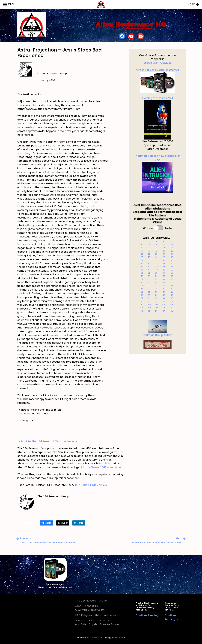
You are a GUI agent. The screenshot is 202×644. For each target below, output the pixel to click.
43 (156, 267)
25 (172, 254)
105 (172, 305)
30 (172, 257)
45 (172, 267)
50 (172, 270)
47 (149, 270)
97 (149, 301)
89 (164, 295)
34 (164, 260)
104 (164, 305)
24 (164, 254)
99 (164, 301)
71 (142, 286)
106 (142, 308)
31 (142, 260)
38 (156, 263)
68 (156, 282)
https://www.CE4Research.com (103, 467)
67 (149, 282)
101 (142, 305)
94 (164, 298)
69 (164, 282)
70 (172, 282)
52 (149, 273)
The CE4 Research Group (91, 601)
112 (149, 311)
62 (149, 279)
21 (142, 254)
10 (172, 245)
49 (164, 270)
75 (172, 286)
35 (172, 260)
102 (149, 305)
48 (156, 270)
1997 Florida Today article (91, 485)
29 (164, 257)
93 (156, 298)
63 (156, 279)
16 (142, 251)
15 (172, 248)
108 (156, 308)
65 (172, 279)
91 (142, 298)
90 (172, 295)
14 (164, 248)
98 (156, 301)
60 (172, 276)
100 (172, 301)
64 (164, 279)
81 (142, 292)
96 (142, 301)
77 (149, 289)
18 (156, 251)
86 (142, 295)
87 (149, 295)
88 (156, 295)
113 (156, 311)
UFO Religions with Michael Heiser (96, 615)
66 (142, 282)
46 (142, 270)
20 (172, 251)
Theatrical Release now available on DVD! (157, 174)
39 (164, 263)
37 (149, 263)
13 (156, 248)
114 (164, 311)
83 (156, 292)
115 (172, 311)
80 (172, 289)
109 (164, 308)
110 (172, 308)
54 (164, 273)
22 (149, 254)
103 (156, 305)
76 (142, 289)
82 (149, 292)
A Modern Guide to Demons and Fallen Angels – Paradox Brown (97, 622)
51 (142, 273)
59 (164, 276)
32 (149, 260)
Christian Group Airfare (157, 335)
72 (149, 286)
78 (156, 289)
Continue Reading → (171, 617)
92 (149, 298)
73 (156, 286)
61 (142, 279)
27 (149, 257)
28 (156, 257)
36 (142, 263)
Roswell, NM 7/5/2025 (157, 63)
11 (142, 248)
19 (164, 251)
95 (172, 298)
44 (164, 267)
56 (142, 276)
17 (149, 251)
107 (149, 308)
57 (149, 276)
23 (156, 254)
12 (149, 248)
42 (149, 267)
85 (172, 292)
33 (156, 260)
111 (142, 311)
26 (142, 257)
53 (156, 273)
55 (172, 273)
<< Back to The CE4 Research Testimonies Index (48, 441)
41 (142, 267)
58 (156, 276)
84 (164, 292)
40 (172, 263)
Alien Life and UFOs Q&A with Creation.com (90, 608)
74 (164, 286)
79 (164, 289)
